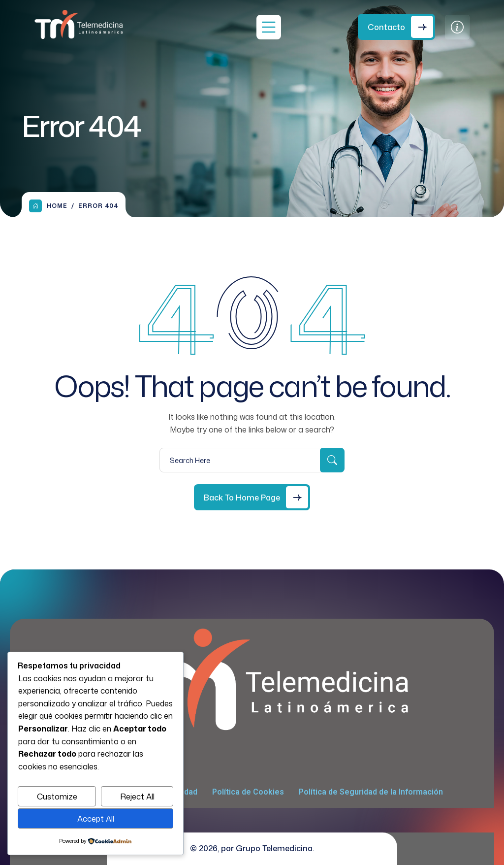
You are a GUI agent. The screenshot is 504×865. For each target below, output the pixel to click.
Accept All (96, 819)
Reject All (137, 797)
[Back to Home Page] (252, 497)
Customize (57, 797)
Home (48, 206)
